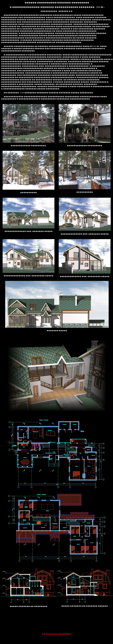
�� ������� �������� (56, 634)
